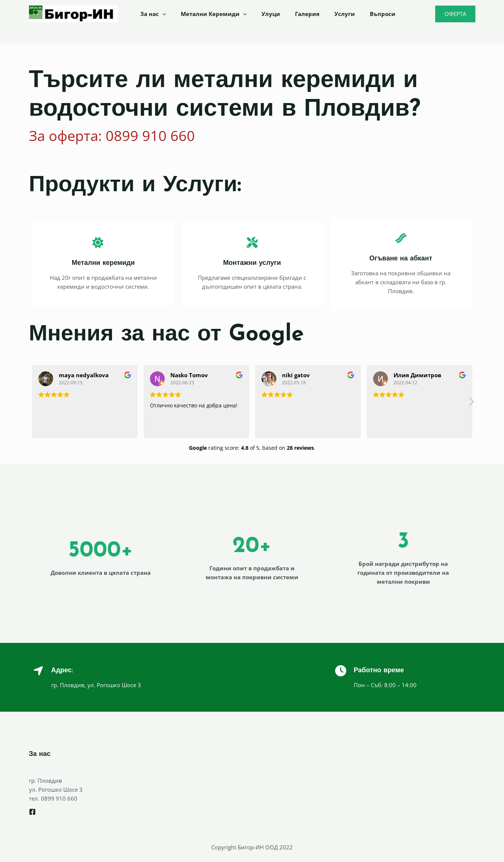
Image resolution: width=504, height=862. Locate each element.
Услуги (328, 14)
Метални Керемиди (208, 14)
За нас (151, 14)
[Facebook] (32, 812)
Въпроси (362, 14)
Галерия (294, 14)
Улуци (261, 14)
